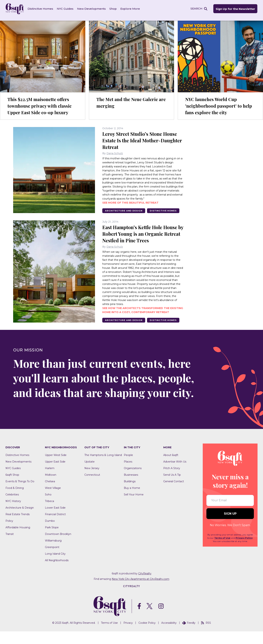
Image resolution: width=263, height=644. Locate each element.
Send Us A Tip (172, 488)
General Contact (174, 494)
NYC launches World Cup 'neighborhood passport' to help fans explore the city (220, 104)
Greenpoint (52, 560)
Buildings (130, 494)
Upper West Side (56, 468)
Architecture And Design (126, 209)
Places (128, 474)
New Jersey (92, 481)
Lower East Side (55, 520)
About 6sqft (171, 468)
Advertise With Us (175, 474)
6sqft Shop (12, 488)
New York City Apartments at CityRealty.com (141, 592)
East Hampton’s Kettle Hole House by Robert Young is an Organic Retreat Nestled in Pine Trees (142, 239)
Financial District (55, 527)
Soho (48, 507)
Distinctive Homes (42, 9)
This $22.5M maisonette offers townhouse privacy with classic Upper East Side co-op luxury (42, 104)
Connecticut (92, 488)
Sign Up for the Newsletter (233, 9)
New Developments (93, 9)
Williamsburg (53, 553)
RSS (206, 635)
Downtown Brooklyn (58, 547)
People (128, 468)
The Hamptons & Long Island (103, 468)
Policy (9, 534)
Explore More (132, 9)
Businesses (131, 488)
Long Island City (55, 567)
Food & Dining (15, 501)
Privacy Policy (244, 551)
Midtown (51, 488)
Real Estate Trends (18, 527)
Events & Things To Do (20, 494)
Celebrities (12, 507)
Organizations (133, 481)
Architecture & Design (20, 520)
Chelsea (50, 494)
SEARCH (194, 9)
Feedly (189, 635)
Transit (10, 547)
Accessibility (169, 635)
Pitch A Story (172, 481)
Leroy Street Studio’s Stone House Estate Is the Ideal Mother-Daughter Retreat (142, 138)
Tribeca (49, 514)
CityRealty (145, 586)
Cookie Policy (147, 635)
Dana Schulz (115, 151)
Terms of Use (222, 551)
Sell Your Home (134, 507)
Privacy (128, 635)
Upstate (89, 474)
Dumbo (50, 534)
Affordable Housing (18, 540)
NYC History (13, 514)
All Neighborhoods (57, 573)
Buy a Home (132, 501)
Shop (115, 9)
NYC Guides (67, 9)
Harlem (50, 481)
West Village (53, 501)
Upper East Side (55, 474)
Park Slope (52, 540)
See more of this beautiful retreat (130, 201)
